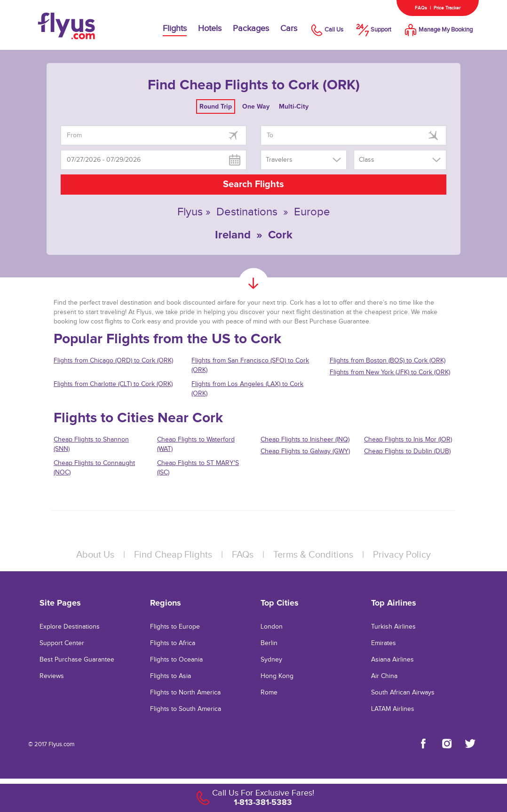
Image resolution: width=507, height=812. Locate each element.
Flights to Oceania (176, 660)
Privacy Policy (402, 555)
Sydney (271, 660)
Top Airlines (394, 603)
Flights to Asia (170, 676)
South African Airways (403, 693)
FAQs (421, 8)
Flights (175, 28)
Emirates (384, 643)
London (272, 627)
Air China (384, 676)
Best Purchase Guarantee (77, 660)
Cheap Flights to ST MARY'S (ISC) (198, 468)
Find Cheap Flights (173, 555)
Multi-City (294, 106)
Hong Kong (277, 676)
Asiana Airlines (392, 660)
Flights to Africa (173, 643)
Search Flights (253, 184)
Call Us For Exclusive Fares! (263, 793)
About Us (95, 555)
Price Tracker (447, 8)
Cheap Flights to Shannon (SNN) (91, 444)
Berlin (269, 643)
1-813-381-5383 (263, 802)
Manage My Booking (438, 30)
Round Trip (216, 106)
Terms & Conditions (313, 555)
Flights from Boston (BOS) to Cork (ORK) (388, 361)
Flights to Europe (175, 627)
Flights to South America (186, 709)
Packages (251, 28)
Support (373, 30)
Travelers (279, 160)
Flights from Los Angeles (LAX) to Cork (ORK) (247, 389)
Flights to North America (185, 693)
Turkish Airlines (393, 627)
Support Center (62, 643)
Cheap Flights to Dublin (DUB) (407, 451)
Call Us (326, 30)
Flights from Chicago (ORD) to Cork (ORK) (113, 361)
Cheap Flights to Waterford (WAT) (196, 444)
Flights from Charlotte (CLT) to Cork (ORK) (113, 384)
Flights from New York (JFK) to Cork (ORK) (390, 372)
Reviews (52, 676)
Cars (289, 28)
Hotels (210, 28)
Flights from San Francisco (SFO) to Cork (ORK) (250, 365)
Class (367, 160)
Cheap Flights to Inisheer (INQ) (305, 440)
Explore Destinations (70, 627)
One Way (256, 106)
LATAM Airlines (393, 709)
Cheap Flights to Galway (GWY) (305, 451)
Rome (269, 693)
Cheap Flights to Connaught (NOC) (94, 468)
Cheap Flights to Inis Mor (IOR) (408, 440)
